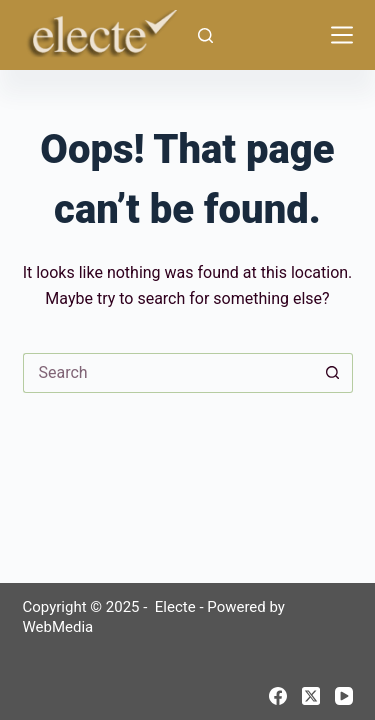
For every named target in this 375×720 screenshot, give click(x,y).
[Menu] (342, 35)
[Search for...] (168, 373)
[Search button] (333, 373)
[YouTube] (344, 696)
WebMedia (58, 627)
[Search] (205, 35)
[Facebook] (278, 696)
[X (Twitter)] (311, 696)
